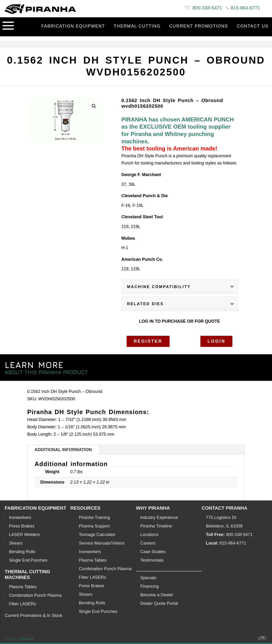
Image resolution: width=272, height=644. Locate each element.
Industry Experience (159, 518)
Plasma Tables (23, 587)
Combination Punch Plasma (35, 595)
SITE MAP (26, 639)
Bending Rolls (22, 552)
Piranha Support (94, 526)
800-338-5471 (207, 8)
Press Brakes (22, 526)
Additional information (63, 450)
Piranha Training (95, 518)
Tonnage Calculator (97, 535)
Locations (150, 535)
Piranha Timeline (156, 526)
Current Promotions (199, 26)
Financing (150, 586)
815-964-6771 (245, 8)
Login (216, 341)
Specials (148, 578)
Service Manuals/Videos (102, 543)
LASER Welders (24, 535)
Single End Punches (28, 560)
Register (148, 341)
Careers (148, 543)
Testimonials (152, 560)
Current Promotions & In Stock (34, 616)
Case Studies (153, 552)
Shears (16, 543)
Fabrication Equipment (73, 26)
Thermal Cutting (137, 26)
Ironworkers (20, 518)
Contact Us (253, 26)
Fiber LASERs (23, 604)
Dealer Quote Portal (159, 603)
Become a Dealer (157, 595)
